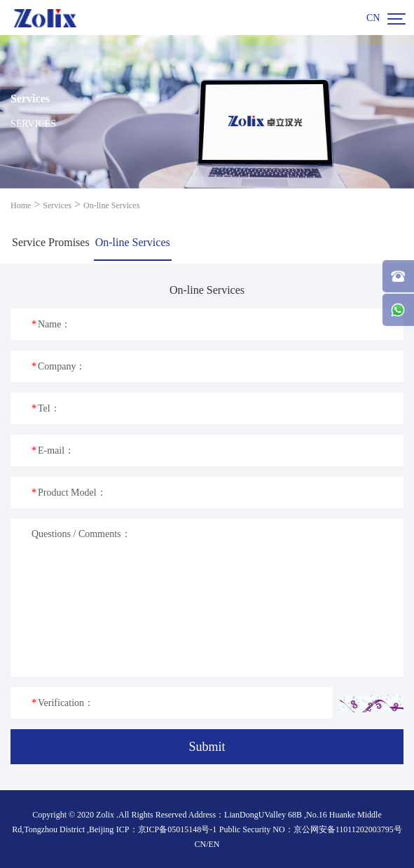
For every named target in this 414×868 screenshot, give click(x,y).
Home (21, 205)
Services (57, 205)
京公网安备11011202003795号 (348, 829)
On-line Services (111, 205)
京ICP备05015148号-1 (178, 829)
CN (373, 18)
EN (214, 844)
